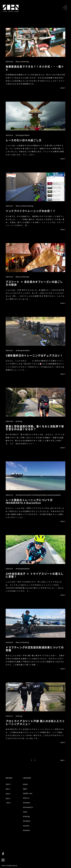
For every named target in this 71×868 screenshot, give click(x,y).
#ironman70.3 (28, 807)
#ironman (27, 803)
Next (63, 760)
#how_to (26, 798)
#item (25, 812)
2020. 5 (8, 798)
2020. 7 (8, 789)
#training (26, 816)
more (63, 88)
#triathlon (27, 821)
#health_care (28, 793)
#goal (25, 789)
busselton (27, 830)
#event (25, 784)
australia (26, 826)
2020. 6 (8, 794)
